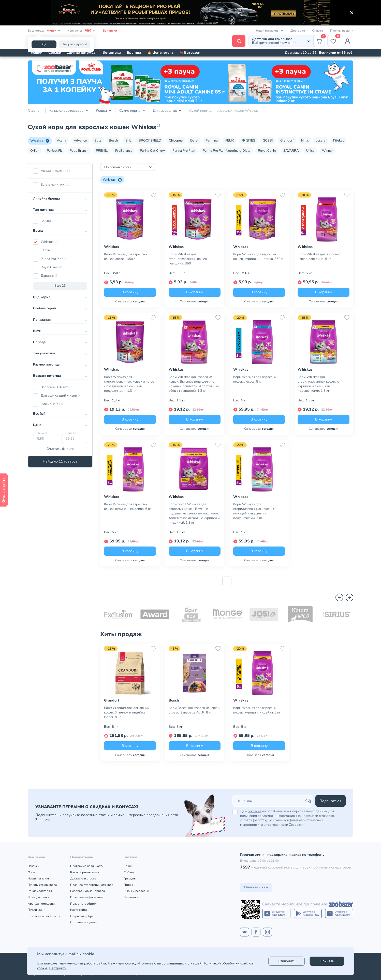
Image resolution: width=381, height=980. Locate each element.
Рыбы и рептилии (136, 891)
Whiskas (40, 141)
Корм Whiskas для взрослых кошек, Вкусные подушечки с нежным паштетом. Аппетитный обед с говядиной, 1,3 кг (194, 384)
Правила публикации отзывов (92, 885)
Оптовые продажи (83, 922)
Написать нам (256, 887)
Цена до (71, 433)
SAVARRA (291, 151)
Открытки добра (82, 916)
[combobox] (128, 167)
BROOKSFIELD (150, 141)
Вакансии (110, 31)
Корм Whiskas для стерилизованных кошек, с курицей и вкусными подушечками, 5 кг (254, 511)
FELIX (230, 141)
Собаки (55, 53)
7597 (245, 867)
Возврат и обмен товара (87, 891)
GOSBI (268, 141)
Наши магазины (39, 878)
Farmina (212, 141)
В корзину (130, 292)
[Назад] (339, 597)
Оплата (318, 31)
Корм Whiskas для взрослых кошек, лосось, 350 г (126, 257)
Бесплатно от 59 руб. (336, 53)
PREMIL (102, 151)
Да (44, 44)
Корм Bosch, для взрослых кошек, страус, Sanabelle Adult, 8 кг (194, 710)
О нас (32, 872)
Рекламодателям (40, 891)
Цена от (42, 433)
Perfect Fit (54, 151)
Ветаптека (112, 53)
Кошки (36, 53)
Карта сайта (78, 910)
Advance (80, 141)
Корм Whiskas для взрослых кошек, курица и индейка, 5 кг (128, 507)
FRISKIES (248, 141)
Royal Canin (267, 151)
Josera (321, 141)
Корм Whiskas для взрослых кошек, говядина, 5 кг (319, 257)
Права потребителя (84, 904)
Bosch (113, 141)
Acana (62, 141)
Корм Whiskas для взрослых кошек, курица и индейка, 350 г (258, 257)
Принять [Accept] (327, 961)
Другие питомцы (82, 53)
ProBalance (124, 151)
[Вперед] (349, 597)
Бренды (134, 53)
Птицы (128, 885)
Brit (128, 141)
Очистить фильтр (60, 449)
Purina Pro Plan (184, 151)
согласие (255, 811)
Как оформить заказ (85, 872)
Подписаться (331, 801)
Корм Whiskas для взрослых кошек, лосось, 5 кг (255, 379)
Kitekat (339, 141)
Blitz (98, 141)
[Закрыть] (352, 13)
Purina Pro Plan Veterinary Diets (226, 151)
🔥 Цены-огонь (160, 53)
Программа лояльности (87, 866)
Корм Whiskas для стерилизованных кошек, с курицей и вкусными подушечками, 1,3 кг (318, 384)
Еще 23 (60, 286)
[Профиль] (347, 41)
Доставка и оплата (83, 878)
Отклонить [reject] (287, 961)
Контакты (82, 31)
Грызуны (130, 878)
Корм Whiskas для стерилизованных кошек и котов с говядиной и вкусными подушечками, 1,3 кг (129, 384)
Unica (310, 151)
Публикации (36, 910)
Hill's (305, 141)
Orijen (35, 151)
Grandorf (287, 141)
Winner (327, 151)
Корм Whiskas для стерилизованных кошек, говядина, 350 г (188, 259)
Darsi (194, 141)
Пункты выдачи (342, 31)
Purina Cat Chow (152, 151)
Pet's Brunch (79, 151)
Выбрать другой (75, 44)
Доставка (298, 31)
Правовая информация (87, 897)
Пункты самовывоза (42, 885)
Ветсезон (190, 53)
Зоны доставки (39, 897)
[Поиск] (159, 41)
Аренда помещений (42, 904)
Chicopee (176, 141)
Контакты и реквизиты (44, 916)
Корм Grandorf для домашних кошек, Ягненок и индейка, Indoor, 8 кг (127, 712)
